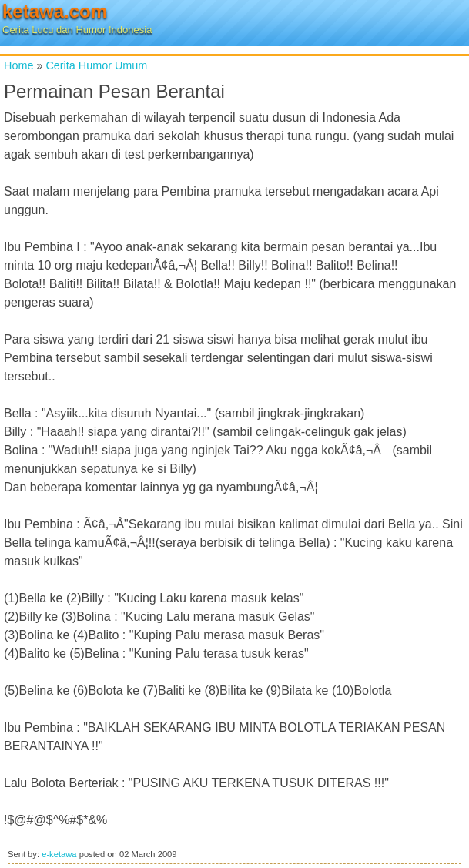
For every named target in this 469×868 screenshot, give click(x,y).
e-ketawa (59, 854)
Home (18, 65)
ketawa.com (55, 11)
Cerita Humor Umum (96, 65)
